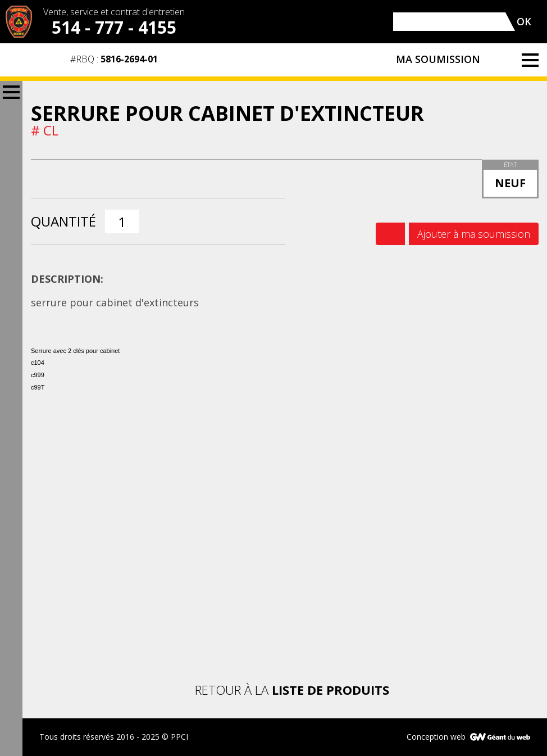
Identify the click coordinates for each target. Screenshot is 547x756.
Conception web (436, 737)
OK (524, 21)
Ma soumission (452, 60)
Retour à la (285, 690)
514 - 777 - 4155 (114, 27)
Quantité (63, 221)
